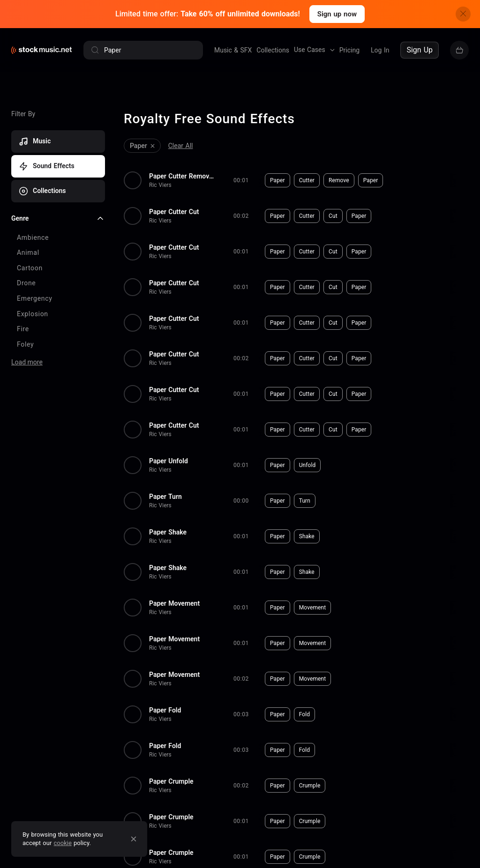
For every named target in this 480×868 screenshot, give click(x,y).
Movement (313, 608)
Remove (339, 180)
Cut (333, 216)
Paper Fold (165, 710)
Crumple (310, 786)
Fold (304, 714)
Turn (305, 501)
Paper (277, 180)
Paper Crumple (171, 781)
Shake (307, 536)
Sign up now (337, 14)
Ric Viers (160, 185)
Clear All (181, 146)
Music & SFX (233, 50)
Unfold (307, 465)
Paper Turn (165, 497)
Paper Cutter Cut (174, 212)
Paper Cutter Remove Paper (182, 176)
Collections (273, 50)
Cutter (307, 180)
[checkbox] (58, 238)
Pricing (349, 50)
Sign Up (420, 50)
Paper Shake (168, 532)
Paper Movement (174, 603)
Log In (380, 50)
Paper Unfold (169, 461)
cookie (63, 843)
